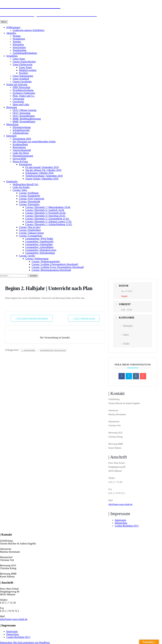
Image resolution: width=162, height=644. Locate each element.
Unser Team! (26, 67)
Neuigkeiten (19, 39)
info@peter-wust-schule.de (120, 504)
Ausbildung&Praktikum (25, 53)
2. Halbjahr (28, 350)
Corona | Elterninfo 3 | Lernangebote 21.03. (47, 219)
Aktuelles (11, 33)
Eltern (125, 335)
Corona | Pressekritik (30, 201)
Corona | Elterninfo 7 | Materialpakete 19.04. (48, 207)
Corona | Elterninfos (29, 204)
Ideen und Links (21, 104)
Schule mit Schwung (17, 84)
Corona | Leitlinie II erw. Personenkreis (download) (58, 267)
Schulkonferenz (21, 133)
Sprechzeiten (19, 47)
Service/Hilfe (19, 159)
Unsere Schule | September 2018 (42, 179)
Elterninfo (11, 136)
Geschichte (18, 102)
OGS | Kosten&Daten (24, 116)
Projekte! (24, 73)
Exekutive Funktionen (24, 93)
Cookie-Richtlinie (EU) (127, 526)
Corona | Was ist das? (30, 227)
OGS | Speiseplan (22, 113)
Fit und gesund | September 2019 (42, 167)
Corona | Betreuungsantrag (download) (51, 270)
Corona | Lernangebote (31, 236)
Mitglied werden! (28, 70)
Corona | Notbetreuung (37, 259)
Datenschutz (121, 523)
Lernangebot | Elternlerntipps (40, 253)
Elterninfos (18, 44)
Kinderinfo (12, 181)
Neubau (17, 36)
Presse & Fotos (20, 162)
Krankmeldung (20, 144)
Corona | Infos (20, 190)
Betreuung (12, 107)
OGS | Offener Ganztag (25, 110)
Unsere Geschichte (22, 82)
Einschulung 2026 (22, 139)
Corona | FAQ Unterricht (32, 199)
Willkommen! (13, 27)
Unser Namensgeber (23, 76)
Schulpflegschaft (21, 130)
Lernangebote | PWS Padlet (39, 239)
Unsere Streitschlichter (24, 62)
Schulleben (12, 56)
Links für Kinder (21, 187)
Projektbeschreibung (23, 90)
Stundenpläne (20, 50)
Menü (4, 22)
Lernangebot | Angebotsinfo (39, 241)
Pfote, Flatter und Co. (24, 96)
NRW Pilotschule (21, 87)
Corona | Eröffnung (29, 193)
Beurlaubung (19, 147)
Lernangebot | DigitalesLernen (41, 250)
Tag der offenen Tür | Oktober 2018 (43, 170)
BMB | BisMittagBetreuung (27, 119)
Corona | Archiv (27, 256)
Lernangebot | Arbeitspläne (39, 244)
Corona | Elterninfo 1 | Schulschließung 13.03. (49, 224)
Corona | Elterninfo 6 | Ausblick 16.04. (45, 210)
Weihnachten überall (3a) (25, 184)
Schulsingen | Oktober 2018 (39, 173)
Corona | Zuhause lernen (31, 233)
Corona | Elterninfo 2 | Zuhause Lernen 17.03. (49, 221)
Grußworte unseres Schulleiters (29, 30)
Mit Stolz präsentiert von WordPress (31, 642)
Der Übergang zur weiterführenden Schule (34, 142)
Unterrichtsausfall (22, 150)
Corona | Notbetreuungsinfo (46, 261)
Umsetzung (18, 99)
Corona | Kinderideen (30, 230)
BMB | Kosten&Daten (24, 122)
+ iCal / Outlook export (84, 318)
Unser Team (19, 59)
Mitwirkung (12, 124)
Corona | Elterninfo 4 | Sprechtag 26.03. (45, 216)
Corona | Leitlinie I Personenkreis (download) (55, 264)
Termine (17, 42)
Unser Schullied (21, 79)
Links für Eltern (21, 153)
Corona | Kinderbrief (30, 196)
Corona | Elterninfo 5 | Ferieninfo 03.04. (46, 213)
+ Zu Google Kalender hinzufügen (32, 318)
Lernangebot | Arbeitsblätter (39, 247)
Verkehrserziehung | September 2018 (44, 176)
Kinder (125, 343)
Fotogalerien (25, 164)
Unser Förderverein (23, 64)
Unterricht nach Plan (53, 350)
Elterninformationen (23, 156)
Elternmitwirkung (22, 127)
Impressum (120, 520)
